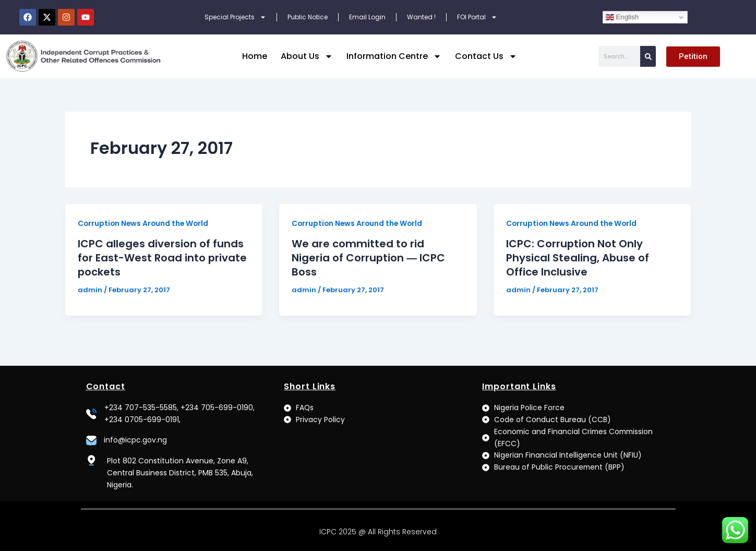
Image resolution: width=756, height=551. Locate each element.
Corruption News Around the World (145, 223)
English (622, 17)
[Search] (648, 56)
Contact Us (486, 56)
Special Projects (235, 17)
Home (255, 56)
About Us (307, 56)
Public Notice (308, 17)
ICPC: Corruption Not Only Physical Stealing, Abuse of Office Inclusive (578, 257)
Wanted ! (421, 17)
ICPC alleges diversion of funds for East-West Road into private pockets (163, 257)
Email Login (367, 17)
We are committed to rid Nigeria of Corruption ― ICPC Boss (369, 257)
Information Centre (394, 56)
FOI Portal (477, 17)
